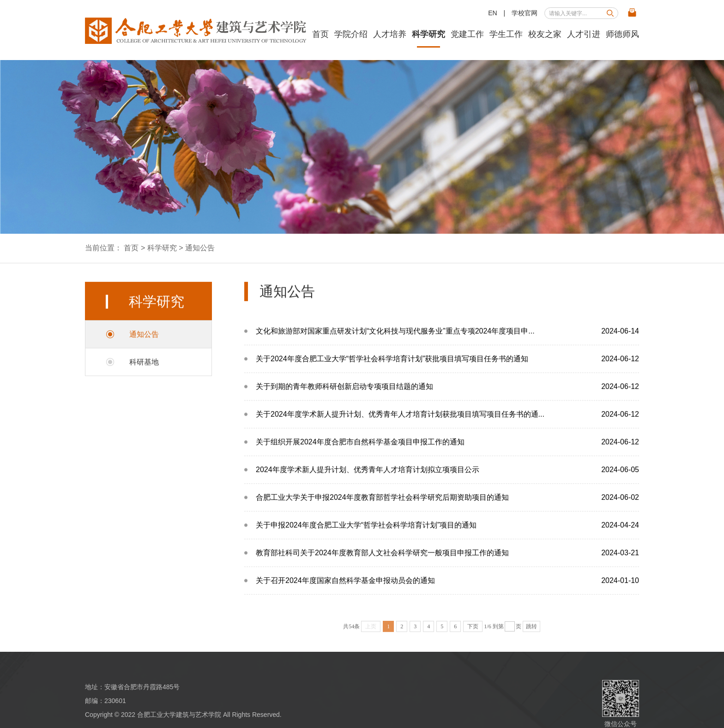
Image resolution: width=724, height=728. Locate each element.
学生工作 (506, 34)
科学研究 (428, 34)
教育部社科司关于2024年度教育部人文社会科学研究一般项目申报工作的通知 (447, 562)
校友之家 (545, 34)
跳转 (531, 631)
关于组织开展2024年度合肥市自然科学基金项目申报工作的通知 (447, 452)
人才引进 (584, 34)
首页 (320, 34)
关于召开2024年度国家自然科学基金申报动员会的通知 (447, 590)
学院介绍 (351, 34)
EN (492, 13)
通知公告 (200, 248)
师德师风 (622, 34)
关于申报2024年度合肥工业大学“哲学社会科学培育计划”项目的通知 (447, 535)
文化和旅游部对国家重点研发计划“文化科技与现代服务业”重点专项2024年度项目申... (447, 341)
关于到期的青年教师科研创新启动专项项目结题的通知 (447, 396)
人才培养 (390, 34)
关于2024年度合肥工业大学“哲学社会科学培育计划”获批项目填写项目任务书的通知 (447, 368)
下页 (473, 631)
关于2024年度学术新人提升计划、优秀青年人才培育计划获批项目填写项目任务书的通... (447, 424)
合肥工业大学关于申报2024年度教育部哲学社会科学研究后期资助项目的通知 (447, 507)
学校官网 (525, 13)
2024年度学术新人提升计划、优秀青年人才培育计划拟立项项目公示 (447, 479)
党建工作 (467, 34)
